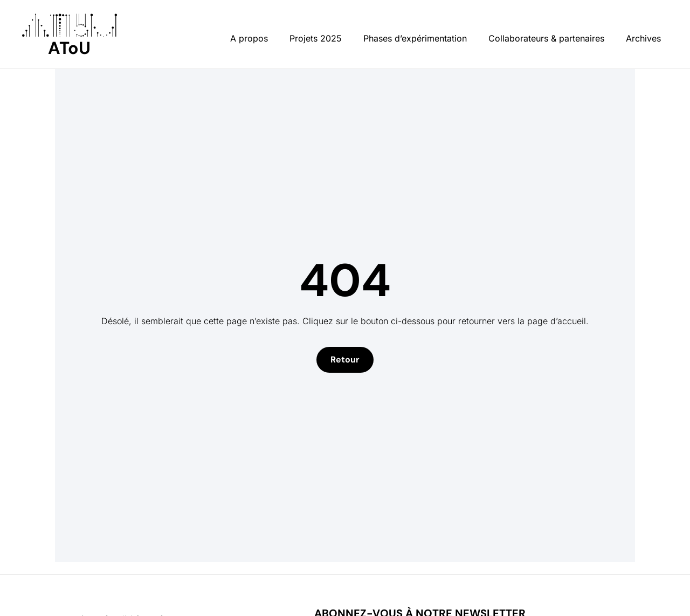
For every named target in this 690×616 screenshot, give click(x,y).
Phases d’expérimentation (415, 38)
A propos (249, 38)
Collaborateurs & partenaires (546, 38)
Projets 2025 (316, 38)
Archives (643, 38)
